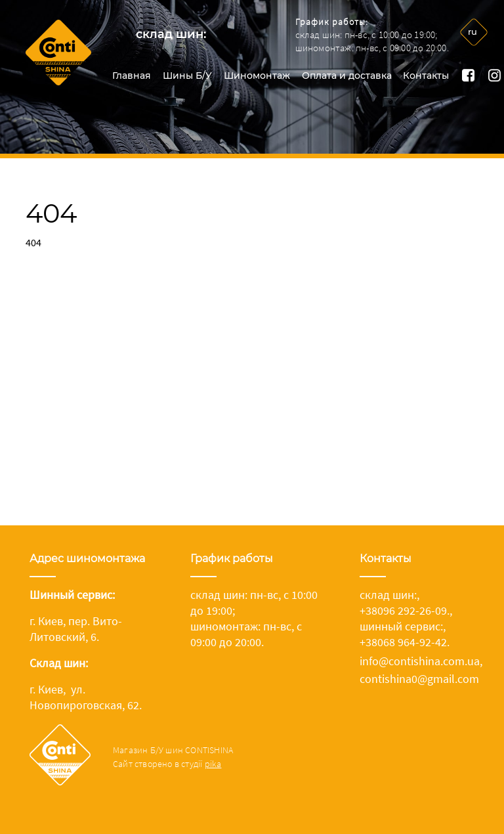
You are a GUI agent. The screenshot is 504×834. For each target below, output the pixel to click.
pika (213, 764)
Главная (132, 76)
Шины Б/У (187, 76)
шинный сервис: (401, 626)
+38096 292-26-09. (405, 610)
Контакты (426, 76)
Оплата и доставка (347, 76)
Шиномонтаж (257, 76)
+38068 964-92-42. (405, 642)
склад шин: (171, 34)
